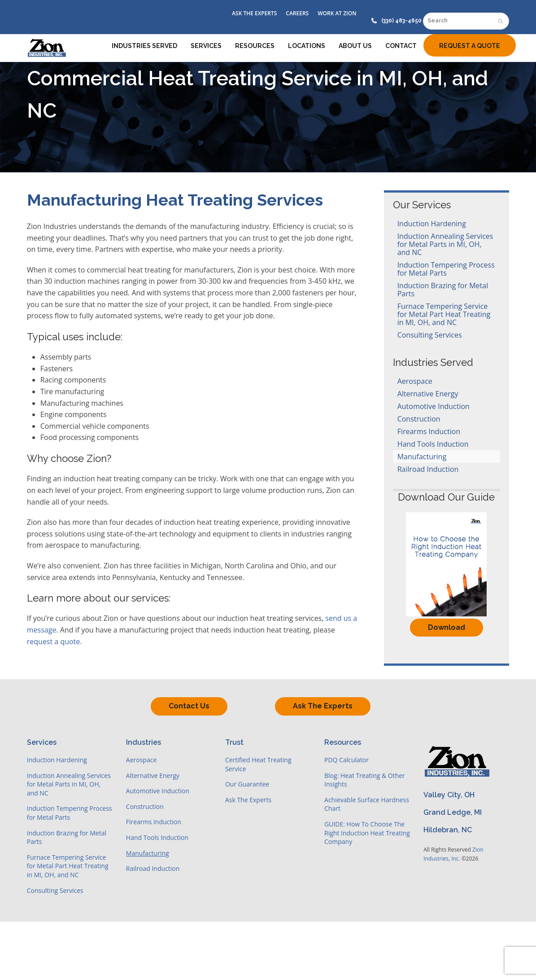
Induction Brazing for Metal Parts (443, 290)
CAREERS (297, 13)
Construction (419, 419)
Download (447, 627)
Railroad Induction (428, 469)
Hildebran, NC (448, 830)
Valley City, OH (449, 795)
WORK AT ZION (337, 13)
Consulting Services (430, 335)
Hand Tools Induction (433, 444)
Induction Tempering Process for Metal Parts (446, 269)
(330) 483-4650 (401, 21)
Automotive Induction (434, 406)
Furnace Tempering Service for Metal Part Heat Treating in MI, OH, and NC (444, 314)
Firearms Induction (429, 431)
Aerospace (415, 381)
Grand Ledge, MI (453, 812)
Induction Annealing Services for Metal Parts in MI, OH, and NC (445, 244)
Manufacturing (422, 457)
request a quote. (54, 642)
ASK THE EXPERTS (254, 13)
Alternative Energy (428, 394)
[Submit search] (501, 21)
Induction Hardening (432, 224)
